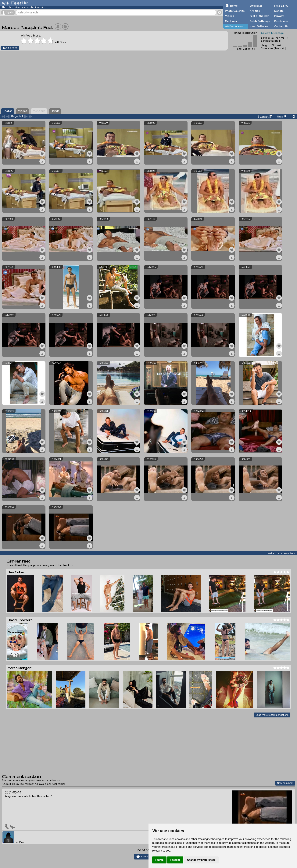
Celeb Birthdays (260, 21)
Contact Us (281, 26)
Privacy (279, 16)
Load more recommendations (272, 715)
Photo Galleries (235, 11)
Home (234, 6)
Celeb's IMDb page (272, 33)
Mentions (231, 21)
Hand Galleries (259, 26)
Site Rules (256, 6)
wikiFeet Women (234, 26)
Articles (255, 11)
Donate (279, 11)
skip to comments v (281, 553)
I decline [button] (175, 860)
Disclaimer (281, 21)
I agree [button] (159, 860)
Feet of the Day (259, 16)
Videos (229, 16)
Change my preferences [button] (201, 860)
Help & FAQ (281, 6)
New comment (285, 783)
